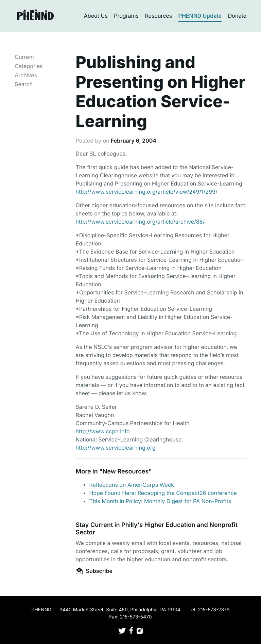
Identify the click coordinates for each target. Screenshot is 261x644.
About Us (96, 16)
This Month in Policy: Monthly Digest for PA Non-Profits (160, 501)
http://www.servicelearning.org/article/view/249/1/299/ (147, 192)
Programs (126, 16)
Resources (159, 16)
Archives (26, 75)
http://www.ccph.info (103, 431)
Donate (237, 16)
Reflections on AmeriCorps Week (132, 485)
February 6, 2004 (134, 141)
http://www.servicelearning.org (116, 448)
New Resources (126, 472)
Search (24, 84)
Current (24, 57)
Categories (29, 66)
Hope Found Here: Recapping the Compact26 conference (163, 493)
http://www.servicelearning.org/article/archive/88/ (140, 222)
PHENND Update (200, 16)
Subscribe (94, 571)
